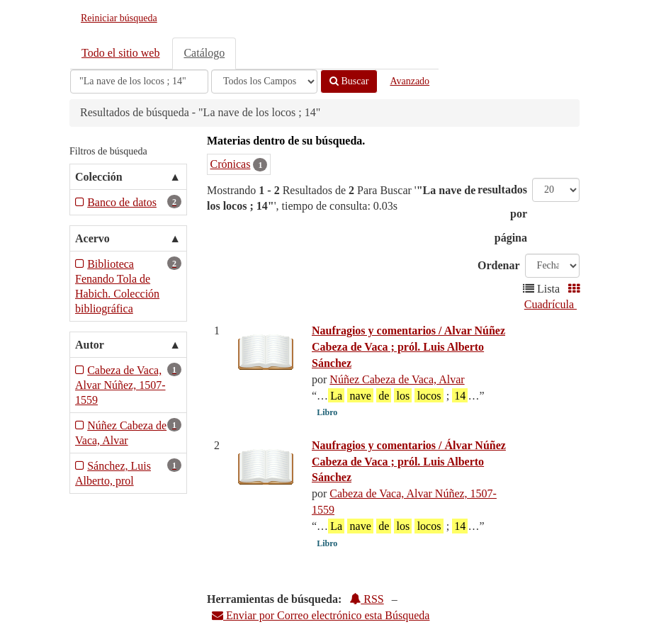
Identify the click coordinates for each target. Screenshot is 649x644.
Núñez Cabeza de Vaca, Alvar (397, 379)
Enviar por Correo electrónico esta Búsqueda (321, 615)
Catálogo (204, 53)
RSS (366, 599)
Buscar (349, 81)
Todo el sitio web (120, 53)
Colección (99, 177)
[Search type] (264, 81)
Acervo (92, 238)
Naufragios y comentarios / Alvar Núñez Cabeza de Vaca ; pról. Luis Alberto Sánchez (408, 347)
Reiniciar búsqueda (119, 18)
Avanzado (410, 81)
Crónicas (231, 164)
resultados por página (502, 214)
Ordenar (499, 265)
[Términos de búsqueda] (139, 81)
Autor (90, 345)
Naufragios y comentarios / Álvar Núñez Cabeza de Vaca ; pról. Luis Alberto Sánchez (409, 462)
